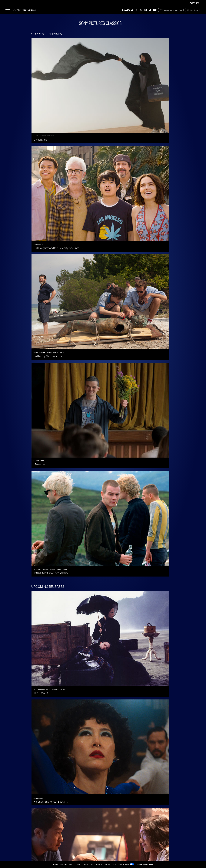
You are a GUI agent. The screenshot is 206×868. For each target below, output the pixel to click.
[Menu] (8, 10)
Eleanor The (139, 668)
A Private (136, 580)
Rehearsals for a (50, 464)
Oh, (86, 713)
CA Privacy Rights (103, 864)
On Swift (91, 760)
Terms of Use (88, 864)
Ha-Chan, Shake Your (121, 283)
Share (55, 864)
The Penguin (141, 760)
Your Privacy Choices (123, 864)
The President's (94, 580)
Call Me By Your (48, 151)
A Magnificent (45, 580)
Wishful (44, 524)
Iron (110, 404)
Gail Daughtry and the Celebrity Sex (128, 91)
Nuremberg (42, 668)
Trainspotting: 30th (53, 211)
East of (42, 713)
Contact (64, 864)
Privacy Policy (75, 864)
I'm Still (89, 804)
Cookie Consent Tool (145, 864)
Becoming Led (49, 804)
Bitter (44, 404)
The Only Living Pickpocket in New (127, 343)
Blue (88, 668)
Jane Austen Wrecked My (52, 760)
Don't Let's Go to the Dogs (142, 714)
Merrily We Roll (141, 624)
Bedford (42, 343)
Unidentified (42, 91)
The (41, 283)
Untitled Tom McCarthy (121, 464)
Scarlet (39, 624)
